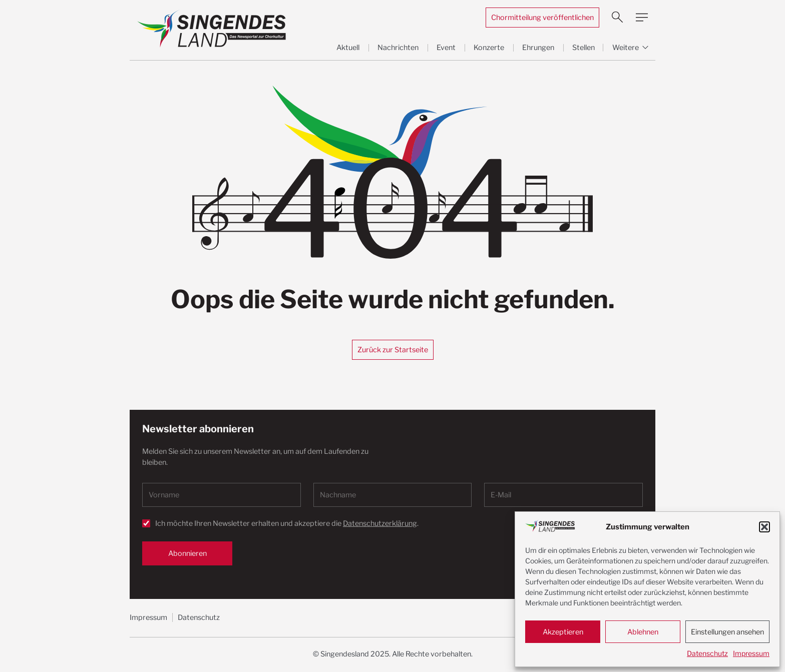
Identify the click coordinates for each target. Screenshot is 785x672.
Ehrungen (538, 48)
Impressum (751, 653)
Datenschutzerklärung (380, 523)
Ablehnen (643, 632)
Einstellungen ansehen (727, 632)
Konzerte (489, 48)
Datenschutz (707, 653)
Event (446, 48)
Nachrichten (398, 48)
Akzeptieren (563, 632)
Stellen (583, 48)
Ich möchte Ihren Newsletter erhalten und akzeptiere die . (287, 523)
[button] (764, 527)
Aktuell (348, 48)
